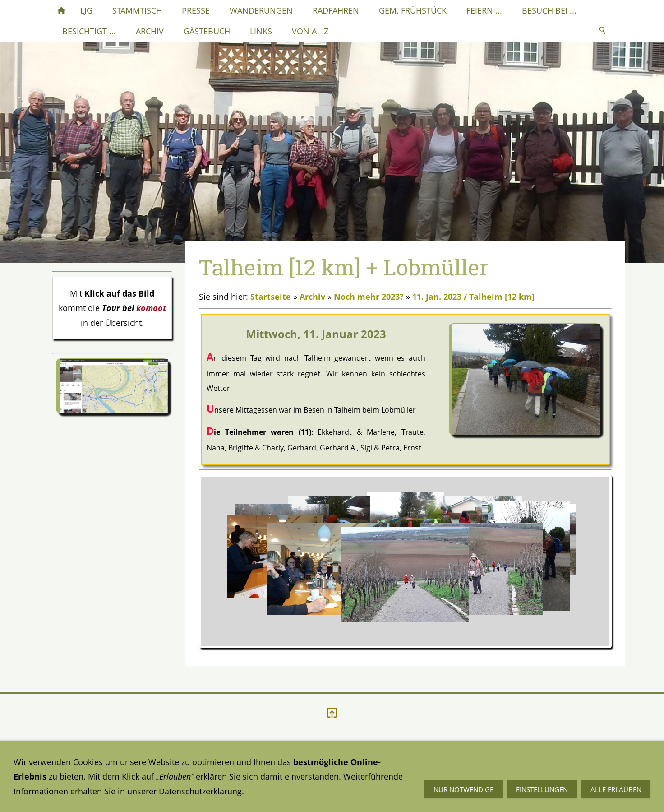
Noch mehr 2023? (369, 297)
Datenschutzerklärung (94, 783)
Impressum (260, 783)
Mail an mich (450, 783)
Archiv (312, 297)
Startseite (271, 297)
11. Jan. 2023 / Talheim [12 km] (473, 297)
